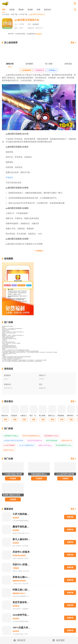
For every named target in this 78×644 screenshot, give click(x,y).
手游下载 (14, 14)
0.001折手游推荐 (9, 445)
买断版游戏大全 (67, 441)
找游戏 (12, 10)
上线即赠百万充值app (11, 436)
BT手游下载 (23, 14)
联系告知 (39, 34)
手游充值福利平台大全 (63, 445)
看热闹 (21, 10)
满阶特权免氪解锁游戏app (31, 436)
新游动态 (48, 10)
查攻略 (30, 10)
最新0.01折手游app (45, 445)
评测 (38, 10)
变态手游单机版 (52, 441)
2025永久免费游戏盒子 (27, 445)
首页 (4, 10)
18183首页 (6, 14)
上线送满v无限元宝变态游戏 (13, 441)
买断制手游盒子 (9, 450)
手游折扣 (9, 177)
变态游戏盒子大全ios (52, 436)
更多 (73, 43)
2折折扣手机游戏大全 (35, 441)
